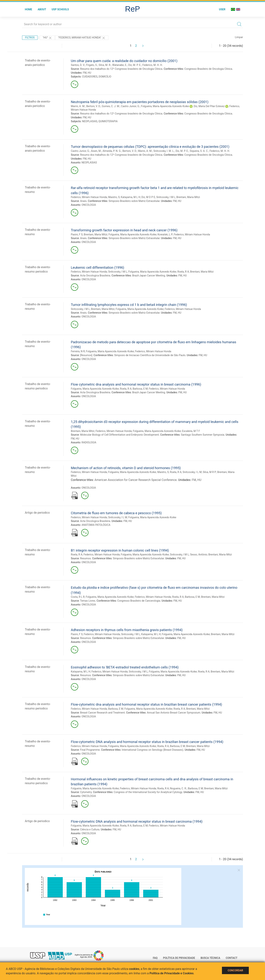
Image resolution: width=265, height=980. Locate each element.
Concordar (235, 970)
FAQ (155, 958)
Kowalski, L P (165, 234)
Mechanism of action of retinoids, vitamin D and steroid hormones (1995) (126, 468)
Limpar (239, 37)
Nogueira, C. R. (178, 788)
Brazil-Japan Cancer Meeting (149, 276)
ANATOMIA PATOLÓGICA (96, 525)
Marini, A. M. (78, 106)
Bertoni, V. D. (93, 106)
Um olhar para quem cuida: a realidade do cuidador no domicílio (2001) (124, 61)
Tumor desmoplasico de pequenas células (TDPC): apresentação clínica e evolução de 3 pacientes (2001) (150, 147)
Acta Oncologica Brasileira (95, 276)
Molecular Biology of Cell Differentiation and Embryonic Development (119, 435)
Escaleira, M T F (191, 431)
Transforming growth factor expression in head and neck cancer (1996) (124, 230)
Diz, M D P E (148, 197)
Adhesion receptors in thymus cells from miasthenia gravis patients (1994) (127, 630)
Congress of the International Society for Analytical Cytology (148, 792)
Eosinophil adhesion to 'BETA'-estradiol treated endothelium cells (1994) (125, 667)
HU (89, 73)
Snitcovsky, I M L (166, 197)
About (42, 9)
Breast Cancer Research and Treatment (102, 713)
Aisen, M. (96, 151)
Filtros (30, 38)
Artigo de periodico (37, 513)
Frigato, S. (92, 65)
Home (29, 9)
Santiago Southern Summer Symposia (203, 435)
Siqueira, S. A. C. (199, 151)
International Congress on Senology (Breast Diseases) (153, 750)
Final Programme (90, 750)
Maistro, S (114, 197)
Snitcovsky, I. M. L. (164, 151)
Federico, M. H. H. (153, 65)
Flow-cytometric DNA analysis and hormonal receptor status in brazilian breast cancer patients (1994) (147, 742)
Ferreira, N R (78, 351)
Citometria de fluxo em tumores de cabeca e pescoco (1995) (116, 513)
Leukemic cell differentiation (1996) (98, 267)
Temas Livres (88, 601)
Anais (83, 201)
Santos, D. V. (78, 65)
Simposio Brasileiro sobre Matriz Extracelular (134, 201)
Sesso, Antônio (199, 555)
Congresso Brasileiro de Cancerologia (139, 601)
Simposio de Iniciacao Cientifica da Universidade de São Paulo (150, 355)
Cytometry (86, 792)
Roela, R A (183, 272)
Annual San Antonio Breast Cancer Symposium (174, 713)
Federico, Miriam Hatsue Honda (89, 197)
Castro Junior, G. (130, 106)
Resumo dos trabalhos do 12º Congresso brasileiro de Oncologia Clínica (121, 69)
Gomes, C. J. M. (111, 106)
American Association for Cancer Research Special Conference (136, 480)
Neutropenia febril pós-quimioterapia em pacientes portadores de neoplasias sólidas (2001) (140, 102)
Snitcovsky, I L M (192, 472)
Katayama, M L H (130, 197)
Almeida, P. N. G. (112, 151)
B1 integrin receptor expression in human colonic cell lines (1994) (120, 550)
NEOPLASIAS (90, 121)
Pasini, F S (77, 234)
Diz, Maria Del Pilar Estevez (209, 106)
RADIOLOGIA (89, 442)
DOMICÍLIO (105, 77)
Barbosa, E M (140, 389)
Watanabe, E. (120, 65)
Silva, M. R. (105, 65)
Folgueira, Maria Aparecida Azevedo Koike (165, 106)
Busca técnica (210, 958)
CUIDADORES (90, 77)
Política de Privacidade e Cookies (172, 973)
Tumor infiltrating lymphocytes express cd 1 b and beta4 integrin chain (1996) (129, 305)
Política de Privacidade (179, 958)
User (222, 9)
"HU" (47, 38)
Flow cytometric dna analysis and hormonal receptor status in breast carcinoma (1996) (136, 384)
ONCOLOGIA (89, 205)
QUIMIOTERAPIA (108, 121)
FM (85, 73)
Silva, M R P (209, 472)
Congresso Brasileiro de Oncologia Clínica (208, 69)
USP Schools (60, 9)
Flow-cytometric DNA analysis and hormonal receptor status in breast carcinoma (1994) (137, 821)
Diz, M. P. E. (135, 65)
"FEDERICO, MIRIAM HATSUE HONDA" (82, 38)
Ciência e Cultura (90, 829)
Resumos (85, 558)
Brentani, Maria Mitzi (188, 197)
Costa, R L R (78, 597)
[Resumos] (86, 355)
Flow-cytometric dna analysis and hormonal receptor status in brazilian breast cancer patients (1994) (146, 704)
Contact (232, 958)
